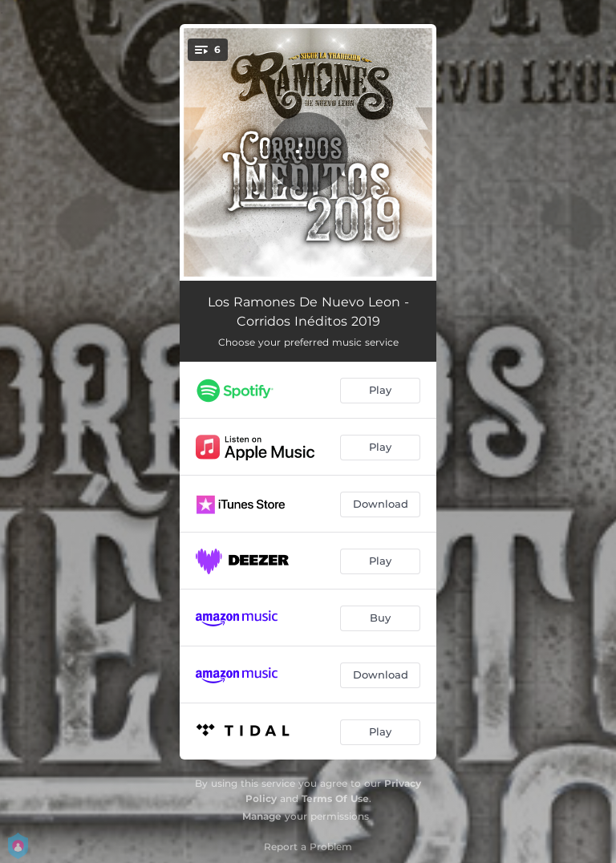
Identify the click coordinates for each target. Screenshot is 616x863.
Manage (262, 816)
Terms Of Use (335, 798)
